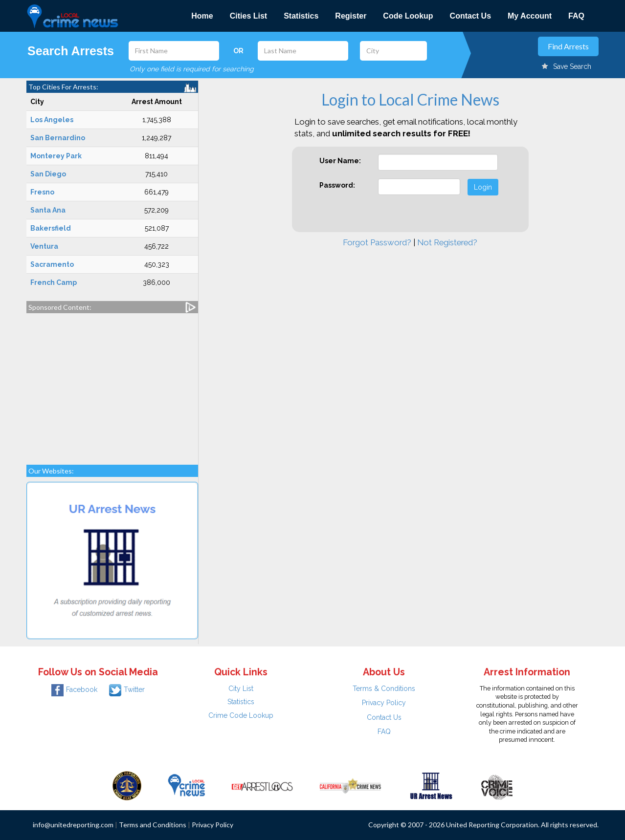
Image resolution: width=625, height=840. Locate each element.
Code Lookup (408, 16)
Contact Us (470, 16)
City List (241, 689)
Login (483, 187)
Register (351, 16)
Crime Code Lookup (241, 715)
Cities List (248, 16)
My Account (530, 16)
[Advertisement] (112, 384)
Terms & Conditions (384, 689)
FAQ (576, 16)
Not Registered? (447, 242)
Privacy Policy (384, 703)
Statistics (301, 16)
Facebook (74, 689)
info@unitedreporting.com (73, 825)
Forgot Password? (377, 242)
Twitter (127, 689)
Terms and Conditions (153, 825)
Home (202, 16)
